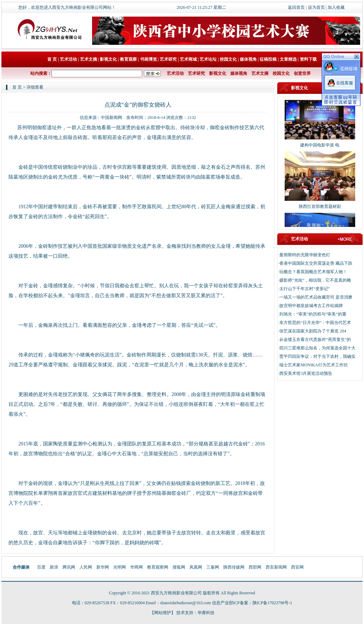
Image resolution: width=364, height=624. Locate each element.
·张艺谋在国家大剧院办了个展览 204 (312, 331)
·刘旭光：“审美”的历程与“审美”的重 (312, 314)
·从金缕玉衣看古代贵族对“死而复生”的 (315, 340)
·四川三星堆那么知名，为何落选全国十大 (317, 348)
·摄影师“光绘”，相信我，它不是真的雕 (315, 280)
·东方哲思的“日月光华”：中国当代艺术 (315, 323)
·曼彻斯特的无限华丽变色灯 (304, 255)
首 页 (17, 87)
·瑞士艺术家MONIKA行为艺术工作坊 (313, 365)
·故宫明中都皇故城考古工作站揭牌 (311, 306)
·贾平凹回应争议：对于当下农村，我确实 (317, 356)
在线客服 (345, 83)
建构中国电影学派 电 (320, 147)
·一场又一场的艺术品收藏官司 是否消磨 (315, 297)
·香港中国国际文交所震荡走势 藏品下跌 (315, 263)
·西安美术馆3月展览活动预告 (305, 373)
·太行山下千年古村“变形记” (304, 289)
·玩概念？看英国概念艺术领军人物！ (313, 272)
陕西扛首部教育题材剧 (320, 208)
